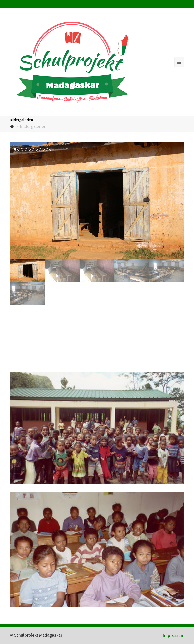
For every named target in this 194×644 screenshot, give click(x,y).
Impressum (174, 635)
